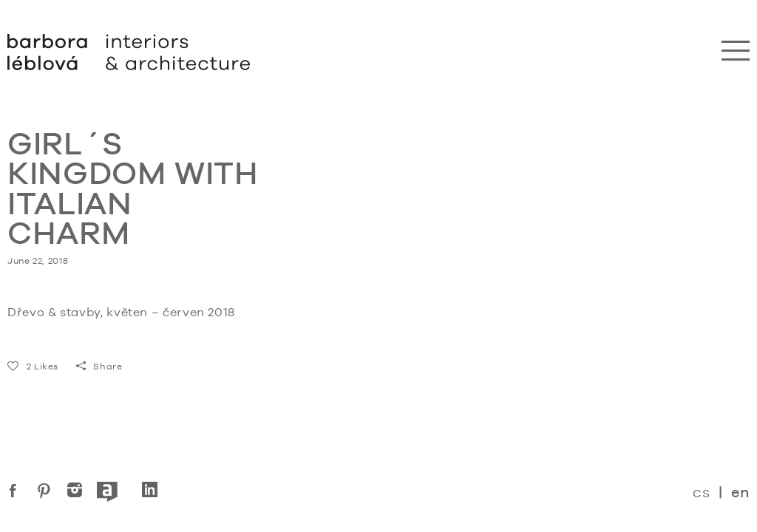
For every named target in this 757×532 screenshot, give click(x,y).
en (740, 492)
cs (701, 492)
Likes (33, 366)
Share (99, 366)
